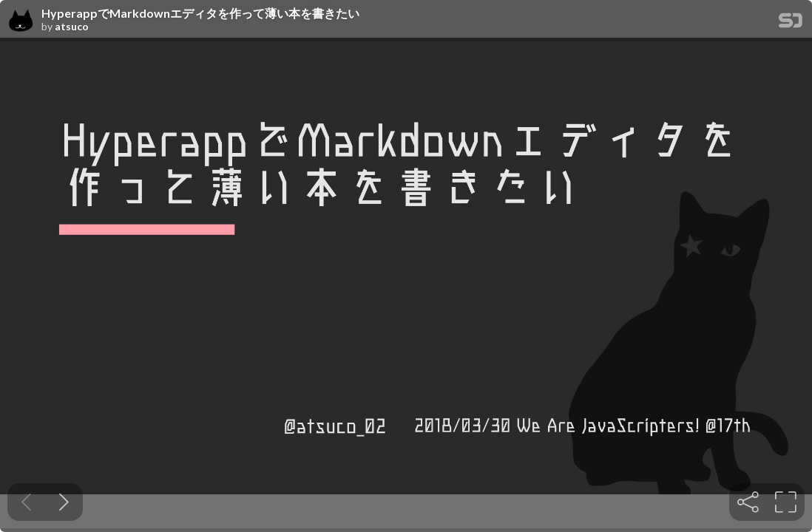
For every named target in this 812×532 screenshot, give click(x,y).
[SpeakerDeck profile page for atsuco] (21, 21)
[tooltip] (748, 502)
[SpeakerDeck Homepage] (791, 23)
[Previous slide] (26, 502)
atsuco (72, 27)
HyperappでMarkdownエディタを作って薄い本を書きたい (200, 13)
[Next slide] (64, 502)
